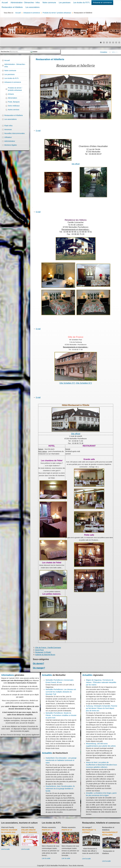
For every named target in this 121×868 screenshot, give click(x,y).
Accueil (5, 3)
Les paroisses (65, 3)
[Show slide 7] (119, 42)
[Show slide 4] (110, 42)
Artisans (11, 94)
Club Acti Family (8, 827)
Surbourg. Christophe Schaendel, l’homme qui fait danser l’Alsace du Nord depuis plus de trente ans (102, 708)
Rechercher (5, 52)
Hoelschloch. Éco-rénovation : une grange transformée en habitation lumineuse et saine (61, 760)
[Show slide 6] (116, 42)
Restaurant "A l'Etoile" (43, 652)
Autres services (14, 110)
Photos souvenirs (49, 827)
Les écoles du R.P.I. (82, 3)
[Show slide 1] (101, 42)
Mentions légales (11, 145)
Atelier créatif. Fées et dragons (29, 831)
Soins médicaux (14, 106)
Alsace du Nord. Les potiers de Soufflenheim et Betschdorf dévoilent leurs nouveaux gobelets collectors (102, 765)
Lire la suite (5, 849)
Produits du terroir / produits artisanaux (15, 89)
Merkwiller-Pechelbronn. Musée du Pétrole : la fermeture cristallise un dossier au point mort (61, 715)
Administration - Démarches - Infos (25, 3)
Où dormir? (38, 664)
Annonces (8, 129)
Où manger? (39, 668)
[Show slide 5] (113, 42)
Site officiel (76, 164)
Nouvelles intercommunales (15, 133)
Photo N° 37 (67, 830)
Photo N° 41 (47, 830)
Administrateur (10, 141)
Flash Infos (8, 126)
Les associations (32, 7)
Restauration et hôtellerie (12, 7)
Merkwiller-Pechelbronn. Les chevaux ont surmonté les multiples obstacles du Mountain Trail (61, 692)
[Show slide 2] (104, 42)
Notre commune (49, 3)
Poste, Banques (14, 102)
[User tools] (32, 126)
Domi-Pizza (39, 650)
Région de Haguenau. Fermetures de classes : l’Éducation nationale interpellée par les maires (101, 682)
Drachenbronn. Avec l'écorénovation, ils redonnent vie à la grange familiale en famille (60, 789)
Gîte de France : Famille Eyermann (48, 648)
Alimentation (12, 98)
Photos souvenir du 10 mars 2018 (9, 831)
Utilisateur (8, 137)
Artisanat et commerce (102, 3)
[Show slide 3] (107, 42)
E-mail (38, 131)
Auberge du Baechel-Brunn (45, 655)
